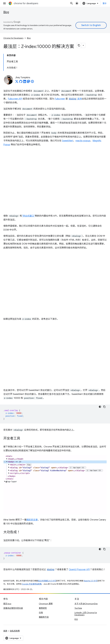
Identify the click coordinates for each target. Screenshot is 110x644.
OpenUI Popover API (79, 570)
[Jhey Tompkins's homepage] (32, 82)
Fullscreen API (15, 99)
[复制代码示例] (104, 407)
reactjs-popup (83, 141)
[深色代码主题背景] (100, 407)
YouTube (78, 608)
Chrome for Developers (13, 38)
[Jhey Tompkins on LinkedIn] (25, 82)
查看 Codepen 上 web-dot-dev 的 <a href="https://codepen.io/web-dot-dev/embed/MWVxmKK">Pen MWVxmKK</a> (55, 355)
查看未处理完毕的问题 (13, 608)
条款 (5, 631)
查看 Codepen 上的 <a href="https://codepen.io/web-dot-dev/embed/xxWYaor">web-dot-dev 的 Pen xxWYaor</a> (55, 180)
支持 (75, 99)
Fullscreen (60, 99)
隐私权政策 (15, 631)
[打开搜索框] (72, 3)
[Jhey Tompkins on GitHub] (21, 82)
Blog (6, 12)
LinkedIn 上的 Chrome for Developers (86, 614)
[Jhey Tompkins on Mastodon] (29, 82)
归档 (41, 613)
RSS (76, 619)
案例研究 (43, 608)
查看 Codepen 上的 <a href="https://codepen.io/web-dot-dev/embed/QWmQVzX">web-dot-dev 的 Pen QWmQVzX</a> (55, 283)
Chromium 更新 (46, 604)
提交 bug (7, 604)
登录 (105, 3)
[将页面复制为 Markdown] (79, 45)
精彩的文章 (32, 520)
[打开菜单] (4, 3)
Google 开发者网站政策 (32, 584)
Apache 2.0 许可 (91, 581)
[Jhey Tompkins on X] (17, 82)
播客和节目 (44, 617)
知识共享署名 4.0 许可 (47, 581)
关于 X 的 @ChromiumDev (86, 604)
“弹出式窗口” (28, 216)
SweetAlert (68, 141)
